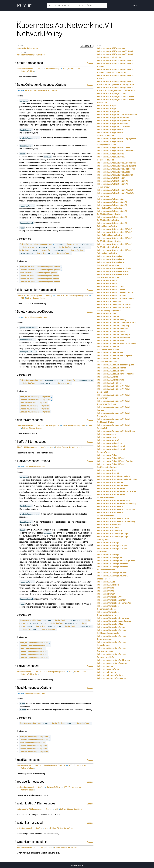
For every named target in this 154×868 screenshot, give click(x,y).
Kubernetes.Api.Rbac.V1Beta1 (111, 506)
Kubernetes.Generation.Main (110, 624)
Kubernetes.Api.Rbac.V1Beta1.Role (113, 519)
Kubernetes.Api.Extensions (109, 383)
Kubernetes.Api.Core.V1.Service (112, 371)
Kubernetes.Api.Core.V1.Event (111, 332)
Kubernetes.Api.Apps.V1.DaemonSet (114, 118)
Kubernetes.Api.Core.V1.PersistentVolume (117, 344)
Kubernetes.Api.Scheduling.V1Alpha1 (114, 534)
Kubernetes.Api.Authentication (111, 178)
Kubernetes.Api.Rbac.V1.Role (110, 482)
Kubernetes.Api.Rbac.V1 (108, 473)
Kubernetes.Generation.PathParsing (114, 660)
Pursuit (24, 5)
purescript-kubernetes (27, 48)
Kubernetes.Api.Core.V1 (108, 317)
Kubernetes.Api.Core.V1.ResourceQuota (116, 365)
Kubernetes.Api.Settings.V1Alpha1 (113, 546)
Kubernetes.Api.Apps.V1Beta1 (111, 130)
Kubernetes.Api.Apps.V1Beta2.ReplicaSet (116, 169)
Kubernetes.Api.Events (108, 377)
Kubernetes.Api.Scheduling (109, 531)
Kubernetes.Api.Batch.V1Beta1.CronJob (115, 292)
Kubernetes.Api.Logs (107, 437)
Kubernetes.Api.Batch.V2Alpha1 (111, 295)
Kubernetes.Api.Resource (109, 525)
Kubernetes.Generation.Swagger (112, 663)
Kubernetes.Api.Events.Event (110, 380)
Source (90, 63)
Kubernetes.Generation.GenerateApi (114, 603)
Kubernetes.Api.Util (106, 582)
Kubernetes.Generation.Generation (113, 618)
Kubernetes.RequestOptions (110, 675)
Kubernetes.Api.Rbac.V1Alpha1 (111, 488)
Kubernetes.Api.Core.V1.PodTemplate (114, 356)
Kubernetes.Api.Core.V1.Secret (111, 368)
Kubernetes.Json (105, 666)
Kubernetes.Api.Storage (108, 555)
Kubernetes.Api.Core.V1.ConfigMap (113, 326)
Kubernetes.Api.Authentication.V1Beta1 (115, 190)
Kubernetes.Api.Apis (106, 106)
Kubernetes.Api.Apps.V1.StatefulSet (114, 127)
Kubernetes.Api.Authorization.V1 (112, 202)
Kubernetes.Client (105, 588)
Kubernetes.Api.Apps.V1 (108, 112)
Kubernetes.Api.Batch (107, 280)
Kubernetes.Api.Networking (110, 443)
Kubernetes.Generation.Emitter (111, 600)
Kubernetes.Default (106, 594)
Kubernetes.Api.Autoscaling (110, 256)
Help (135, 5)
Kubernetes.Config (106, 591)
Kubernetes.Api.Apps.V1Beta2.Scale (113, 172)
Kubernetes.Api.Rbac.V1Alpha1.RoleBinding (117, 503)
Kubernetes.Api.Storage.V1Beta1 (112, 573)
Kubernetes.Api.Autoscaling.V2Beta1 (114, 271)
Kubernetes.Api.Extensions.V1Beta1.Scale (116, 431)
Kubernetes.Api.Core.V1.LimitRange (113, 335)
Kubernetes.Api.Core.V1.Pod (110, 353)
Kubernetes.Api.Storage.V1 (110, 558)
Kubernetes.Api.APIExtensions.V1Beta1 (115, 51)
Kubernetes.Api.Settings (108, 543)
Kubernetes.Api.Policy (107, 455)
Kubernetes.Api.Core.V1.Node (111, 341)
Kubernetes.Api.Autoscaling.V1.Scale (114, 268)
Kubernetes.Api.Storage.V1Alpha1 (113, 564)
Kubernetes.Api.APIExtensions (111, 48)
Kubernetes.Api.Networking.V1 (111, 446)
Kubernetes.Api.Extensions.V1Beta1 (113, 386)
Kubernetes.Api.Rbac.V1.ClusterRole (114, 476)
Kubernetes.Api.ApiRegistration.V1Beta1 (116, 97)
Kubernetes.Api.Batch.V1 (108, 283)
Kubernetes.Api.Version (108, 585)
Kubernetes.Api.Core (107, 314)
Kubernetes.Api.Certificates (110, 301)
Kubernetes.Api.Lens (107, 434)
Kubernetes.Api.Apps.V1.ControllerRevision (117, 115)
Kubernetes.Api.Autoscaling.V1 (111, 259)
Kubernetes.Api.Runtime (108, 528)
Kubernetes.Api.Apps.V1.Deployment (114, 121)
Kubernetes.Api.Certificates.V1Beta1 (114, 305)
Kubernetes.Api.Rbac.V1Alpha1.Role (113, 500)
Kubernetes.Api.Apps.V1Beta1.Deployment (116, 139)
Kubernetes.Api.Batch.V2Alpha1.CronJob (116, 298)
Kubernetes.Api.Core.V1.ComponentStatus (117, 323)
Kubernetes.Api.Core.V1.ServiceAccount (116, 374)
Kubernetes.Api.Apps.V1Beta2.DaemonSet (116, 163)
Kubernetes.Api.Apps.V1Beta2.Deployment (116, 166)
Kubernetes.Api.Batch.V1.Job (110, 286)
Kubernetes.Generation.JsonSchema (114, 621)
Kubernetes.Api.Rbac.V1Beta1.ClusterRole (116, 509)
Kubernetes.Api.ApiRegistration (111, 94)
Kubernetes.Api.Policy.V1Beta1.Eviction (115, 461)
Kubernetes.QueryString (108, 669)
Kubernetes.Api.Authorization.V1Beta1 (115, 229)
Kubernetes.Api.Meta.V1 (108, 440)
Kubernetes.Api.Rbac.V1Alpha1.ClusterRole (117, 491)
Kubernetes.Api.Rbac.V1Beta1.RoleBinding (116, 522)
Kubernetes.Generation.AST (110, 597)
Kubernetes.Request (106, 672)
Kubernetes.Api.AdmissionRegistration (115, 60)
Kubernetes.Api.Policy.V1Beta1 (111, 458)
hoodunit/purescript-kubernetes (32, 55)
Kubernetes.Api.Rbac (107, 470)
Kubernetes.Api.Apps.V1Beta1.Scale (113, 148)
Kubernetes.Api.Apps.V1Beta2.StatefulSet (116, 175)
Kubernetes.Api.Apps (107, 109)
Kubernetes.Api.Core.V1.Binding (112, 320)
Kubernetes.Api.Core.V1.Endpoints (113, 329)
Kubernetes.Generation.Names (111, 627)
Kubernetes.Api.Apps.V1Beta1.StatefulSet (116, 151)
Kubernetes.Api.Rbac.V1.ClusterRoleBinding (117, 479)
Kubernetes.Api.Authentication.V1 (112, 181)
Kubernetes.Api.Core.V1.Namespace (114, 338)
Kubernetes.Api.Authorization (111, 199)
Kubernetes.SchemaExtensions (111, 678)
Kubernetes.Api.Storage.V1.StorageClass (116, 561)
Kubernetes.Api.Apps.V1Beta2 (111, 154)
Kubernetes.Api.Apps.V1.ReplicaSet (113, 124)
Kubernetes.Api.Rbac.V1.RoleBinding (114, 485)
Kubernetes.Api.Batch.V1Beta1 (111, 289)
